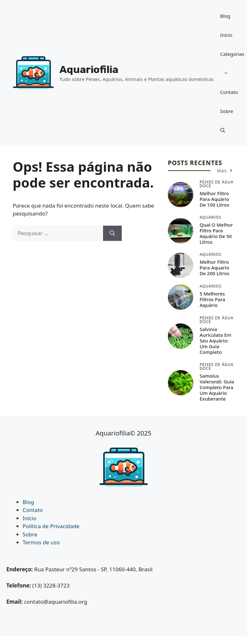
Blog (225, 16)
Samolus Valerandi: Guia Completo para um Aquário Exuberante (217, 387)
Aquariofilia (89, 70)
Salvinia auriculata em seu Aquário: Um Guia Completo (216, 341)
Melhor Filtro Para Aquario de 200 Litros (214, 268)
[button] (223, 130)
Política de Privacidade (51, 526)
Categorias (232, 67)
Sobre (227, 111)
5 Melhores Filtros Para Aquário (213, 299)
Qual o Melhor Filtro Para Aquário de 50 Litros (216, 233)
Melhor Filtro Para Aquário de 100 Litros (214, 199)
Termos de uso (41, 542)
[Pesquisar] (112, 233)
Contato (229, 92)
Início (226, 35)
